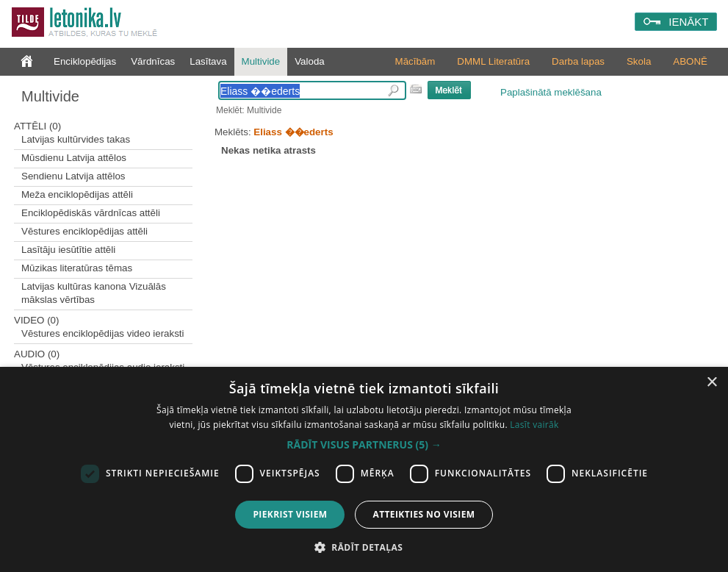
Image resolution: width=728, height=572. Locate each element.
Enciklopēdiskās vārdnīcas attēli (91, 213)
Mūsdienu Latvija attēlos (74, 158)
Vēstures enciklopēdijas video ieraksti (103, 333)
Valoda (310, 61)
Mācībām (415, 61)
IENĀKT (688, 22)
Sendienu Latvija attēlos (73, 176)
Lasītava (208, 61)
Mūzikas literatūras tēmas (77, 268)
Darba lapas (578, 61)
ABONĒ (690, 61)
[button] (364, 445)
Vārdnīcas (153, 61)
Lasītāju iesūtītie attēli (68, 250)
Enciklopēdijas (85, 61)
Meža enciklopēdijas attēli (77, 194)
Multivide (261, 61)
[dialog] (364, 469)
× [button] (711, 383)
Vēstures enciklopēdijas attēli (84, 231)
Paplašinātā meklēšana (551, 92)
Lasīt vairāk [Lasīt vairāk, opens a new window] (534, 425)
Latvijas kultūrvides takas (76, 139)
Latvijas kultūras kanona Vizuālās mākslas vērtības (94, 293)
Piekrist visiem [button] (290, 514)
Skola (639, 61)
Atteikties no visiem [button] (424, 514)
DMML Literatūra (493, 61)
